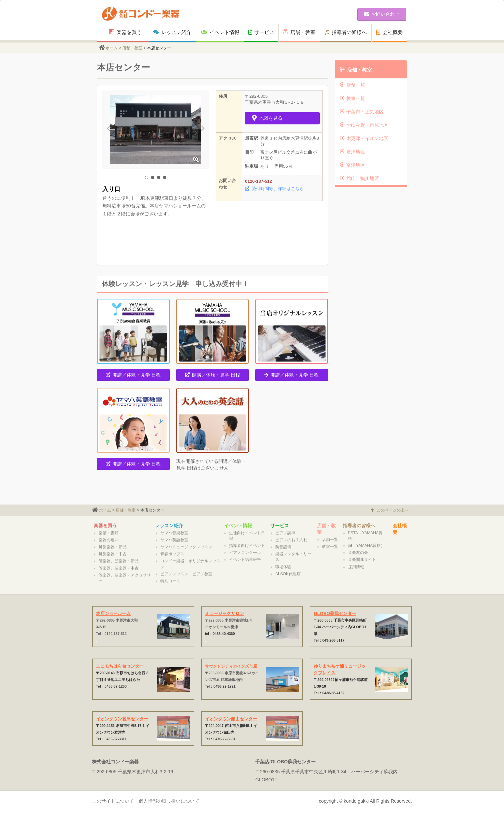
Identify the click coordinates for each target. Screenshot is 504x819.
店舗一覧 (352, 85)
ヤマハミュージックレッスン (186, 547)
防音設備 (283, 547)
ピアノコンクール (245, 553)
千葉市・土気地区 (362, 112)
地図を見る (267, 118)
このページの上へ (390, 510)
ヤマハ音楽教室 (174, 533)
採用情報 (356, 567)
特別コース (170, 581)
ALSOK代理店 (288, 574)
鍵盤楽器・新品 (113, 547)
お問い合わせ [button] (382, 14)
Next (200, 130)
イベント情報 (220, 32)
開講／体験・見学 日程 (133, 375)
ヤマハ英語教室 (174, 540)
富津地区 (352, 165)
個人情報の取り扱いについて (169, 801)
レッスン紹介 (172, 32)
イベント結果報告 (245, 560)
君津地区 (352, 152)
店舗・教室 (299, 32)
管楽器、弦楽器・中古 (119, 568)
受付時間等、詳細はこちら (274, 189)
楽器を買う (125, 32)
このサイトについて (113, 801)
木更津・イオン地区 (364, 138)
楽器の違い (109, 540)
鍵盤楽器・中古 (113, 554)
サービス (261, 32)
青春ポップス (172, 554)
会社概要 (389, 32)
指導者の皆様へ (345, 32)
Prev (111, 130)
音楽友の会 (358, 553)
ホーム (112, 48)
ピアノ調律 (285, 533)
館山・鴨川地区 (359, 178)
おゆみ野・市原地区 (364, 125)
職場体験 (283, 567)
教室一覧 (352, 98)
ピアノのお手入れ (291, 540)
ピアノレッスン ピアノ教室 (186, 574)
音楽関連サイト (362, 560)
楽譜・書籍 (109, 533)
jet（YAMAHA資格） (366, 546)
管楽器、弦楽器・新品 (119, 561)
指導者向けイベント (247, 546)
